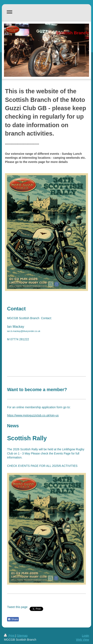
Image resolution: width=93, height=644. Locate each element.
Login (85, 636)
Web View (83, 640)
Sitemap (22, 636)
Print (10, 636)
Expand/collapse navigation (46, 12)
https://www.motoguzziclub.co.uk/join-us (33, 415)
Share (13, 619)
